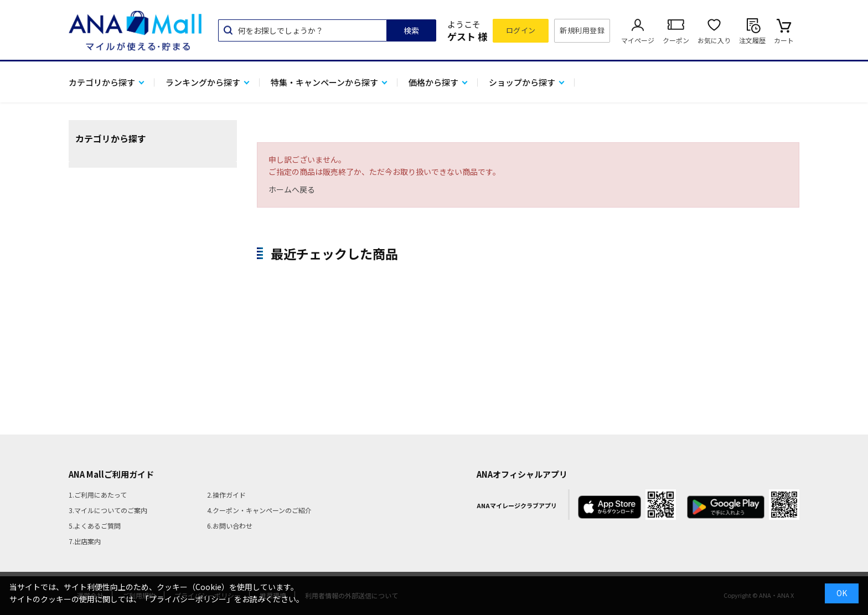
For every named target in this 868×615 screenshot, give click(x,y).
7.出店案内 (85, 541)
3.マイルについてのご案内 (108, 510)
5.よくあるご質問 (95, 526)
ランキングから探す (203, 82)
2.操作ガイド (226, 495)
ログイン (521, 30)
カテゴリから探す (102, 82)
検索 (411, 30)
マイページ (638, 40)
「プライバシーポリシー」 (188, 599)
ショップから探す (522, 82)
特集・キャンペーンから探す (324, 82)
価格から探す (433, 82)
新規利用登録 (582, 30)
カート (784, 40)
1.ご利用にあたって (98, 495)
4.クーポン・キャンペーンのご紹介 (259, 510)
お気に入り (714, 40)
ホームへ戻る (292, 189)
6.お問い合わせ (230, 526)
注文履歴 (752, 40)
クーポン (676, 40)
